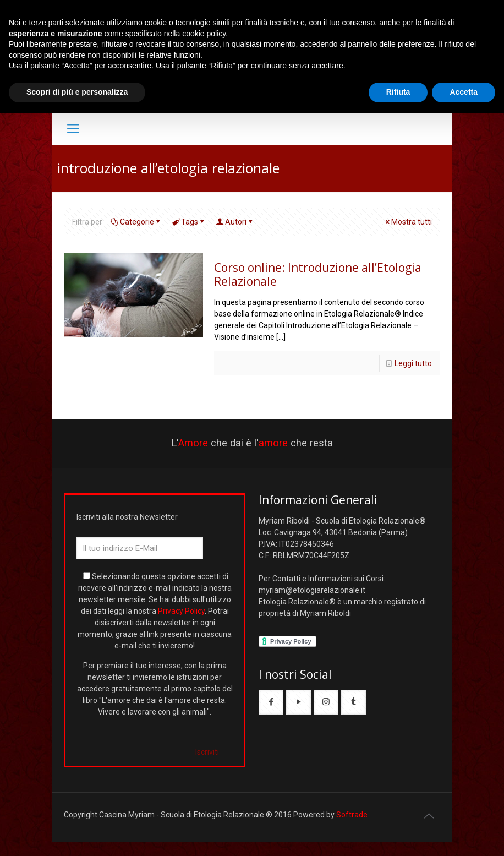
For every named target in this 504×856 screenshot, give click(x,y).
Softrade (352, 815)
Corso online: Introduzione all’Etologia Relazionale (318, 274)
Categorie (136, 222)
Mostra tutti (408, 222)
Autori (235, 222)
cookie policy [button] (204, 34)
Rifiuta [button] (398, 92)
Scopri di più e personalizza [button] (77, 92)
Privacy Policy (181, 611)
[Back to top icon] (429, 816)
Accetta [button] (464, 92)
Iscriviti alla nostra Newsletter (127, 517)
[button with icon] (271, 702)
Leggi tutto (413, 363)
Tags (189, 222)
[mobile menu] (73, 129)
